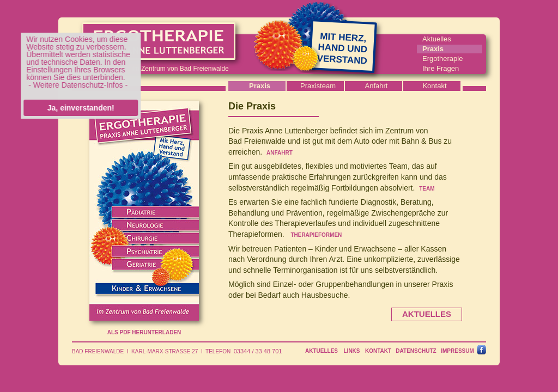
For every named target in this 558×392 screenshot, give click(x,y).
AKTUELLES (322, 351)
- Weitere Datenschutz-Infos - (76, 85)
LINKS (352, 351)
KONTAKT (378, 351)
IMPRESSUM (457, 351)
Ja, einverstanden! (78, 108)
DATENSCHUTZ (416, 351)
